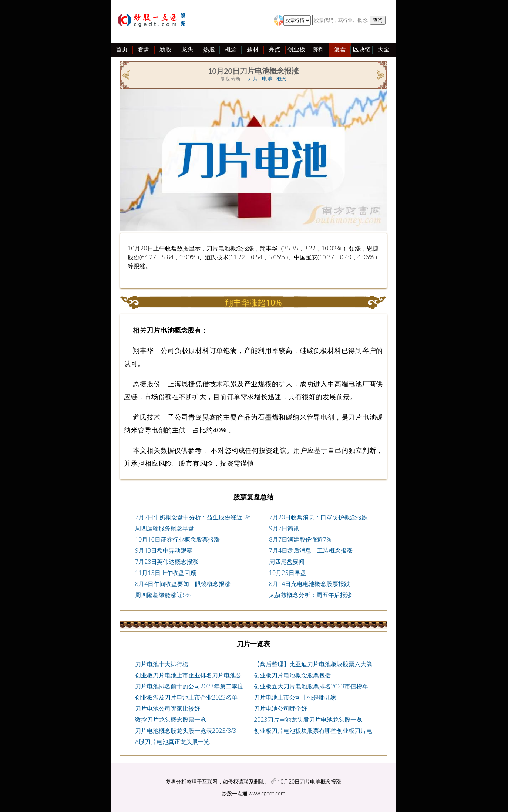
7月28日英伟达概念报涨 (167, 562)
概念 (282, 79)
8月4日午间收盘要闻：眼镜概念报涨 (183, 584)
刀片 (253, 79)
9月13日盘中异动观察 (164, 550)
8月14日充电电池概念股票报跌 (309, 584)
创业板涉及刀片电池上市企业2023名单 (186, 697)
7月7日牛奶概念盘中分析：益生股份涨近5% (193, 517)
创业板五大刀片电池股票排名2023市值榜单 (311, 686)
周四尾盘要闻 (287, 562)
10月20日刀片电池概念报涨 (309, 781)
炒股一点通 (235, 793)
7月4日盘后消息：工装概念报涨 (311, 550)
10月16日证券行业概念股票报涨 (177, 539)
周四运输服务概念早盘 (165, 528)
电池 (267, 79)
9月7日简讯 (284, 528)
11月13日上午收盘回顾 (166, 573)
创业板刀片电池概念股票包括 (292, 675)
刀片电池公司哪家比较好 (168, 708)
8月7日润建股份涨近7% (300, 539)
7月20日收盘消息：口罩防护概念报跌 (318, 517)
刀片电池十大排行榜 (162, 664)
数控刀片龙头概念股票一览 (171, 720)
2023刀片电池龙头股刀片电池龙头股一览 (308, 720)
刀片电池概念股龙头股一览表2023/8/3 (186, 731)
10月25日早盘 (288, 573)
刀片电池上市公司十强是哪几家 (295, 697)
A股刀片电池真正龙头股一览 (172, 742)
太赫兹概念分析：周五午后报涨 (310, 595)
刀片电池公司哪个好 (280, 708)
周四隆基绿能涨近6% (163, 595)
